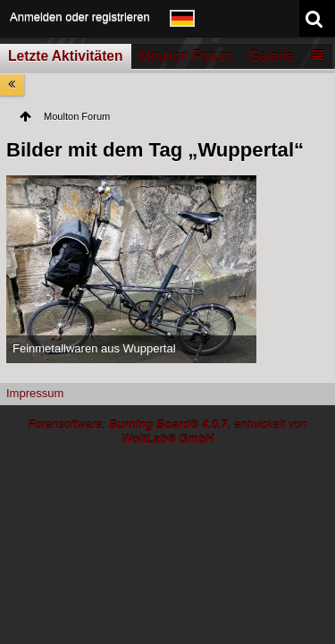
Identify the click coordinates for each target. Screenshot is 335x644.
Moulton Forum (186, 56)
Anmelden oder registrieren (80, 17)
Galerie (271, 56)
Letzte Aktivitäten (66, 56)
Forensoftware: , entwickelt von (167, 432)
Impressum (35, 393)
